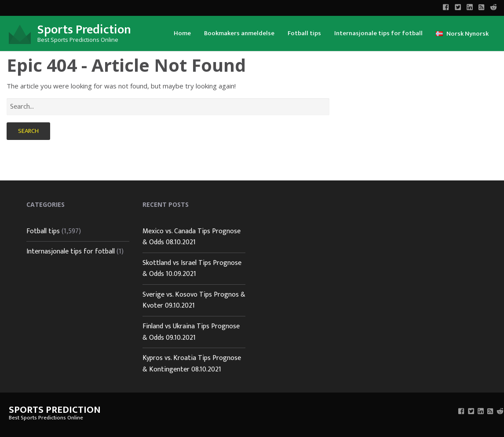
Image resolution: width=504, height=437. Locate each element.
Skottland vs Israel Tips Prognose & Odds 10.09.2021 (192, 269)
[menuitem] (182, 33)
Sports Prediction (84, 30)
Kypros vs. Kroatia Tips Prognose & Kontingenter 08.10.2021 (192, 364)
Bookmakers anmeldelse (239, 33)
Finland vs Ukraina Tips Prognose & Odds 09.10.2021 (191, 332)
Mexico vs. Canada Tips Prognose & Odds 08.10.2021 (192, 237)
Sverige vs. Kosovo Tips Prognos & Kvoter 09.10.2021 (194, 300)
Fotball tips (304, 33)
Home (182, 33)
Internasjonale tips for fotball (378, 33)
